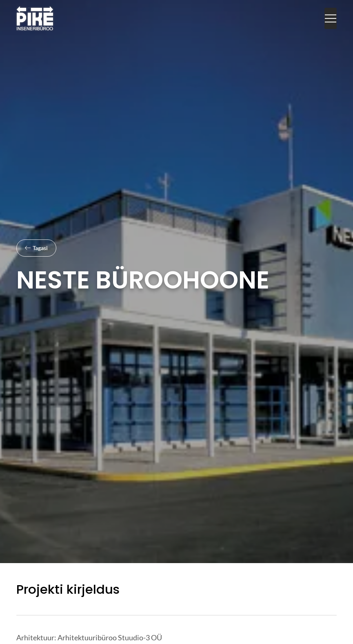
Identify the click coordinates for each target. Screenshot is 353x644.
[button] (331, 19)
